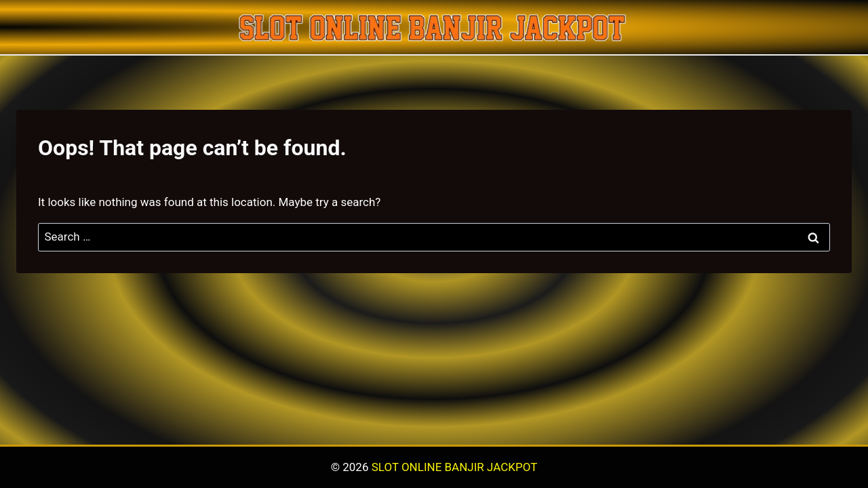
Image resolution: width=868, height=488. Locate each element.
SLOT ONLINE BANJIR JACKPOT (455, 467)
